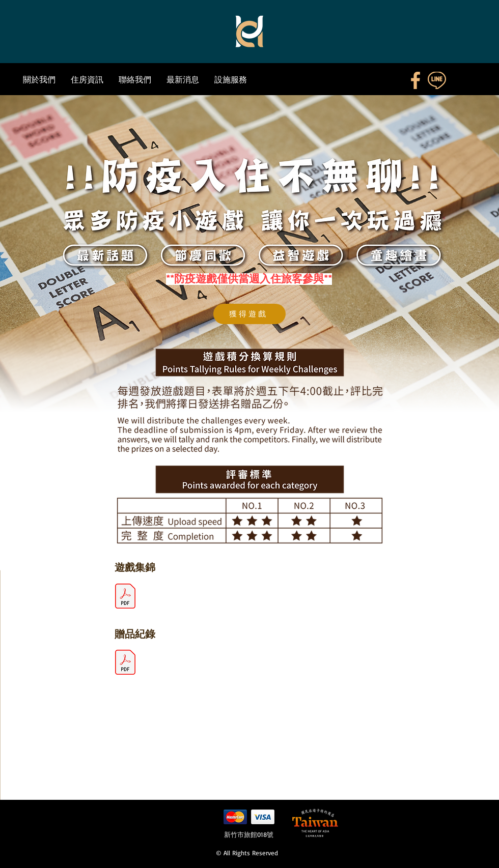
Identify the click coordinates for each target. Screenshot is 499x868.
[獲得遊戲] (249, 314)
